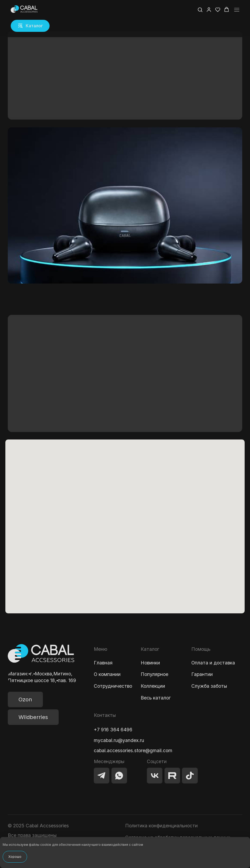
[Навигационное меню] (237, 10)
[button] (30, 26)
